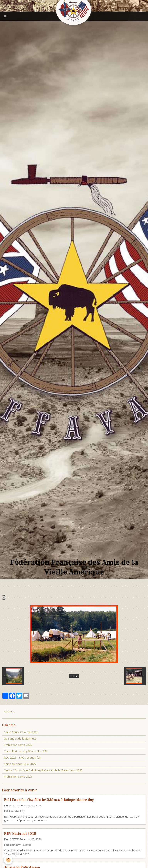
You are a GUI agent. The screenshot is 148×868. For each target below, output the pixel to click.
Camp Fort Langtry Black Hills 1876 (26, 751)
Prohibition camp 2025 (18, 777)
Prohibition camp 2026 (18, 745)
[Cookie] (8, 860)
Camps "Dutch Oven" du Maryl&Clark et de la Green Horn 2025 (43, 770)
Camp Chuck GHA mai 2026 (21, 732)
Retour (74, 676)
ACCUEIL (9, 711)
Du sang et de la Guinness (20, 738)
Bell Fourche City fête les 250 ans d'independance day (49, 800)
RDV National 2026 (20, 833)
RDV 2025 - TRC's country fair (22, 758)
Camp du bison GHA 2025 (20, 764)
